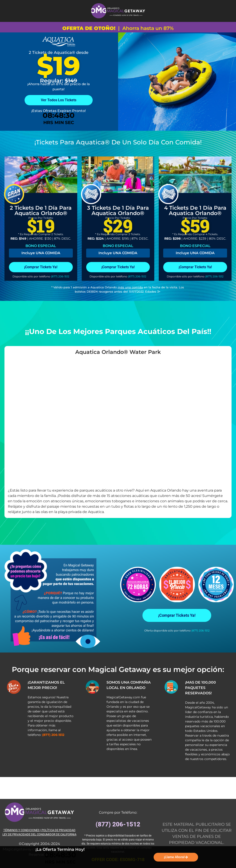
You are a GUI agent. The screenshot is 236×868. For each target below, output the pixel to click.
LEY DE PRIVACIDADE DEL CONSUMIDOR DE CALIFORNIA (39, 834)
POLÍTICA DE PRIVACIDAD (58, 830)
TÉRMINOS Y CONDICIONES (21, 830)
